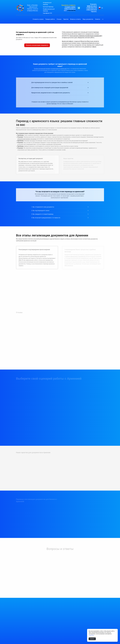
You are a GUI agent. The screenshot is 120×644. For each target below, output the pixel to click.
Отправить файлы (70, 7)
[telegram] (79, 8)
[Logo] (20, 8)
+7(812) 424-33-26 (91, 10)
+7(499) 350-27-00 (91, 8)
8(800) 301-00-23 (92, 6)
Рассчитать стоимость (68, 5)
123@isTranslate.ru (70, 9)
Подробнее (91, 635)
